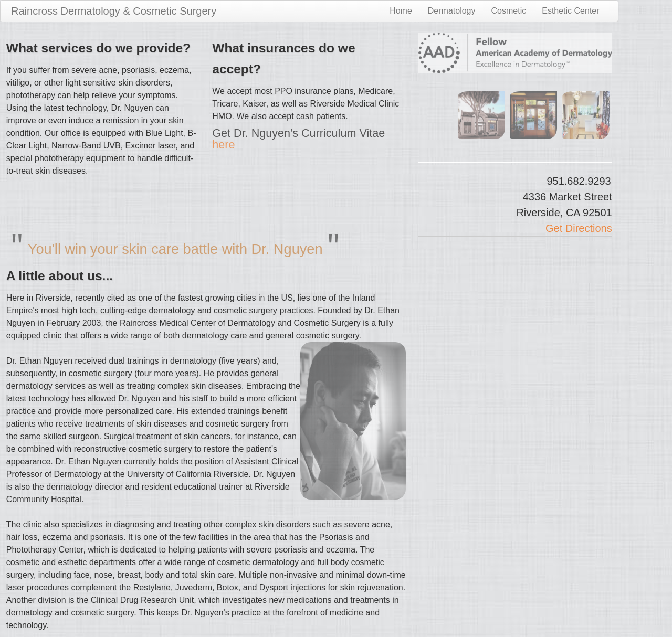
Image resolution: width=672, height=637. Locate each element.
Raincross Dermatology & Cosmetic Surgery (114, 11)
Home (401, 11)
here (223, 145)
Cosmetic (509, 11)
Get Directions (579, 228)
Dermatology (452, 11)
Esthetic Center (570, 11)
